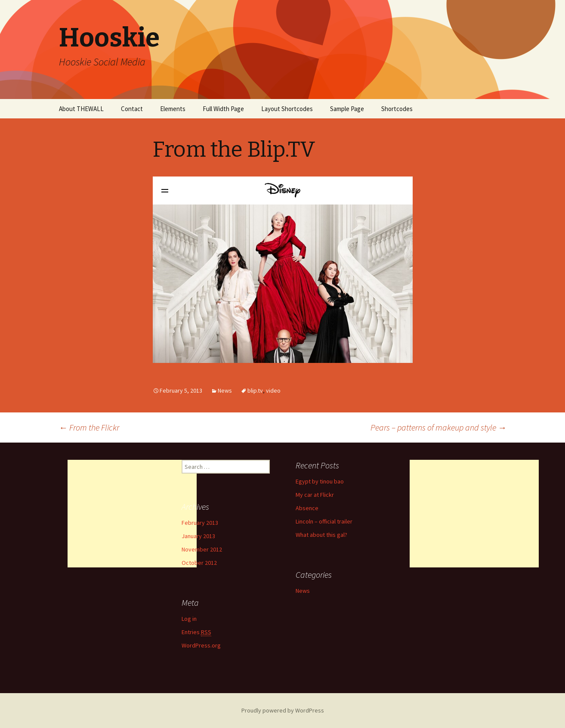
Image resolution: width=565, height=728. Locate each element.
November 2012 (202, 549)
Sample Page (347, 109)
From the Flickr (89, 427)
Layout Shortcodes (287, 109)
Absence (307, 508)
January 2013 (198, 536)
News (225, 390)
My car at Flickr (315, 495)
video (273, 390)
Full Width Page (223, 109)
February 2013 (200, 523)
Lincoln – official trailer (324, 521)
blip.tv (255, 390)
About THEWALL (81, 109)
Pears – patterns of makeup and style (438, 427)
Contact (132, 109)
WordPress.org (201, 645)
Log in (189, 619)
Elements (173, 109)
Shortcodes (397, 109)
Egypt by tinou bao (320, 481)
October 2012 (199, 563)
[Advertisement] (132, 514)
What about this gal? (321, 535)
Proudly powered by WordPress (283, 710)
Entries (196, 632)
